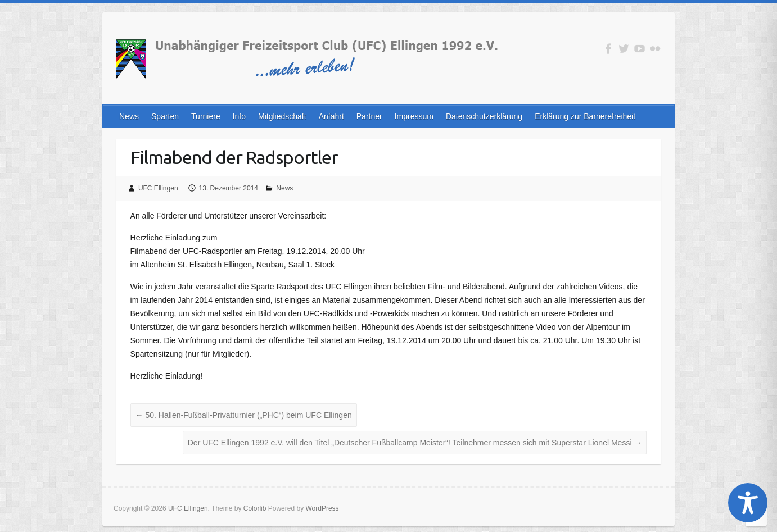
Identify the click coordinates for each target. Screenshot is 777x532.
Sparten (165, 116)
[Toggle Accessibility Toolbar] (748, 503)
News (129, 116)
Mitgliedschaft (282, 116)
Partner (369, 116)
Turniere (206, 116)
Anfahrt (331, 116)
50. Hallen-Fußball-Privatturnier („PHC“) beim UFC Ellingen (244, 415)
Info (239, 116)
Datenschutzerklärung (484, 116)
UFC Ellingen (158, 188)
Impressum (414, 116)
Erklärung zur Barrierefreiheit (585, 116)
